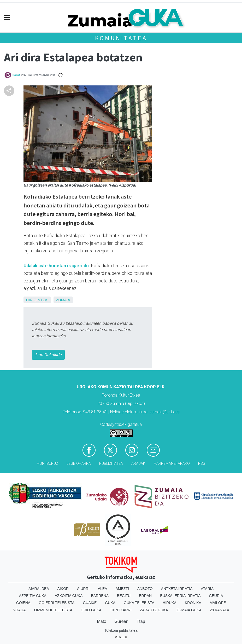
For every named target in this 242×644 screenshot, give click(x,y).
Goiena (23, 603)
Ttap (141, 621)
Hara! (16, 75)
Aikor (63, 589)
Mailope (218, 603)
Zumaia (63, 300)
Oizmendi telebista (53, 610)
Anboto (145, 589)
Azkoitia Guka (69, 596)
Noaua (19, 610)
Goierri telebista (57, 603)
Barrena (100, 596)
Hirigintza (37, 300)
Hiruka (170, 603)
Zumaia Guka (189, 610)
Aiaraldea (39, 589)
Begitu (124, 596)
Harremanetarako (172, 464)
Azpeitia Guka (33, 596)
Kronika (193, 603)
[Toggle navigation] (7, 18)
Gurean (121, 621)
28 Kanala (220, 610)
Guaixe (90, 603)
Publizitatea (111, 464)
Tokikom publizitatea (121, 630)
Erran (145, 596)
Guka (110, 603)
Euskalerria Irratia (180, 596)
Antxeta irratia (177, 589)
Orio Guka (91, 610)
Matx (101, 621)
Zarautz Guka (154, 610)
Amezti (122, 589)
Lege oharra (79, 464)
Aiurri (83, 589)
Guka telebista (139, 603)
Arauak (138, 464)
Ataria (207, 589)
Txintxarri (120, 610)
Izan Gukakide (48, 355)
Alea (103, 589)
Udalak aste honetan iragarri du (57, 266)
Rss (202, 464)
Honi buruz (48, 464)
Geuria (216, 596)
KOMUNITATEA (121, 38)
